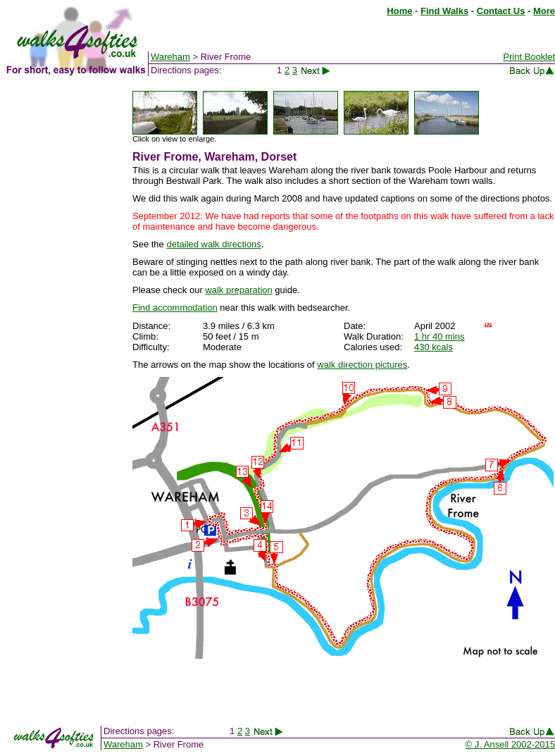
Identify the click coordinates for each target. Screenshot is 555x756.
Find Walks (444, 11)
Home (399, 11)
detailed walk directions (213, 244)
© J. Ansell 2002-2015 (510, 744)
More (544, 11)
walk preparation (238, 290)
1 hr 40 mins (439, 336)
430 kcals (434, 347)
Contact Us (501, 11)
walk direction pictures (362, 365)
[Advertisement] (62, 302)
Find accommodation (175, 308)
